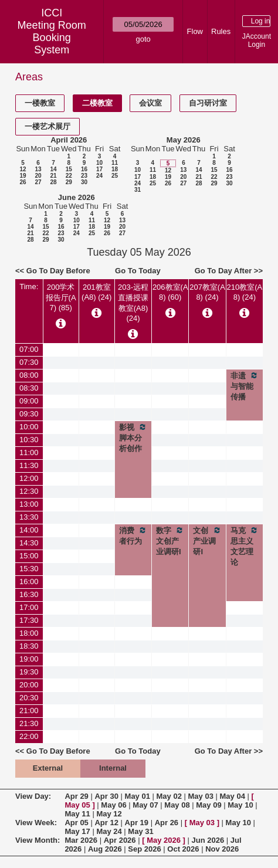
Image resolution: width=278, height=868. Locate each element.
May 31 (140, 831)
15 (69, 169)
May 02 (169, 796)
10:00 (29, 427)
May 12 (109, 814)
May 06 (113, 805)
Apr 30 (106, 796)
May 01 (138, 796)
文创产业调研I (207, 541)
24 (99, 176)
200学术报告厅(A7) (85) (61, 297)
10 (99, 163)
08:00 (29, 375)
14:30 (29, 543)
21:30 (29, 723)
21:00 (29, 711)
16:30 (29, 594)
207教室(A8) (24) (207, 292)
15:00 (29, 556)
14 (53, 169)
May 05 (77, 805)
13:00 (29, 504)
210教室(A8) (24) (244, 292)
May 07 (145, 805)
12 (23, 169)
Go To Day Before (58, 271)
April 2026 (69, 140)
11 (115, 163)
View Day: (33, 796)
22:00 (29, 736)
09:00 (29, 401)
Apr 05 (76, 823)
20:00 (29, 685)
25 (115, 176)
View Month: (38, 840)
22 (69, 176)
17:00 (29, 607)
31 (138, 190)
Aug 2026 (105, 849)
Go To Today (138, 271)
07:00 (29, 349)
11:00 (29, 452)
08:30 (29, 388)
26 (23, 182)
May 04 (233, 796)
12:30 (29, 491)
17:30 (29, 620)
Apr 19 (137, 823)
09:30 (29, 414)
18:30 (29, 646)
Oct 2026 (183, 849)
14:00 (29, 530)
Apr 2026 (120, 840)
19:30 (29, 672)
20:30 (29, 698)
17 (99, 169)
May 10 (240, 805)
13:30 (29, 517)
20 (38, 176)
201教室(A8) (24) (96, 292)
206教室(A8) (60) (170, 292)
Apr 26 (167, 823)
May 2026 (184, 140)
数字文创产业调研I (170, 541)
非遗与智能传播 (245, 386)
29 (69, 182)
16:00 (29, 582)
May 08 (177, 805)
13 (38, 169)
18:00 (29, 633)
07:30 (29, 362)
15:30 (29, 569)
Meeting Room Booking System (52, 38)
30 (84, 182)
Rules (221, 31)
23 (84, 176)
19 (23, 176)
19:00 (29, 659)
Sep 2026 (144, 849)
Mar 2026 (81, 840)
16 (84, 169)
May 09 (209, 805)
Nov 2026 (222, 849)
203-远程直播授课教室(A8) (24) (133, 303)
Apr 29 (76, 796)
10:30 (29, 440)
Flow (195, 31)
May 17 (77, 831)
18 (115, 169)
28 (53, 182)
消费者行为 (133, 535)
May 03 (201, 796)
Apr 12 (106, 823)
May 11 (77, 814)
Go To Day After (223, 271)
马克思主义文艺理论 (245, 546)
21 (53, 176)
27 (38, 182)
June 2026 (77, 197)
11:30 (29, 465)
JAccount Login (257, 40)
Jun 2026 (208, 840)
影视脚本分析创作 (133, 438)
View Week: (36, 823)
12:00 (29, 478)
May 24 (109, 831)
